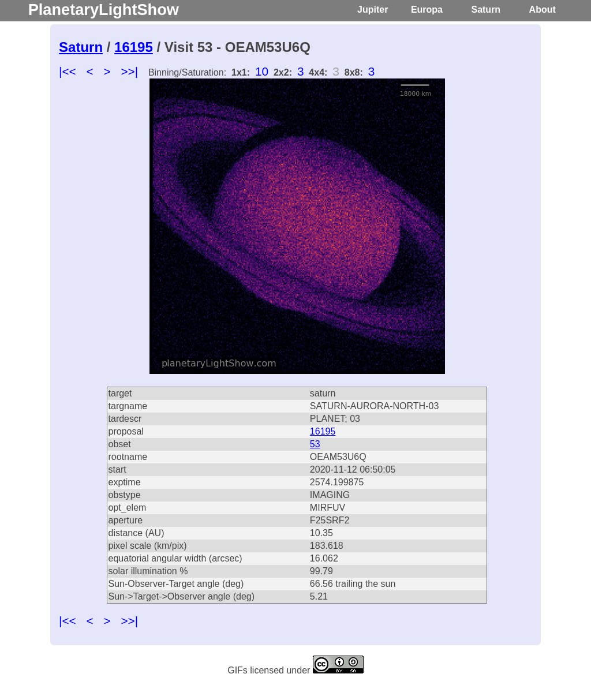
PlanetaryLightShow (104, 10)
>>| (129, 71)
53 (315, 444)
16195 (134, 47)
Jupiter (373, 10)
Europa (427, 10)
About (543, 10)
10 (262, 71)
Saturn (486, 10)
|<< (68, 71)
